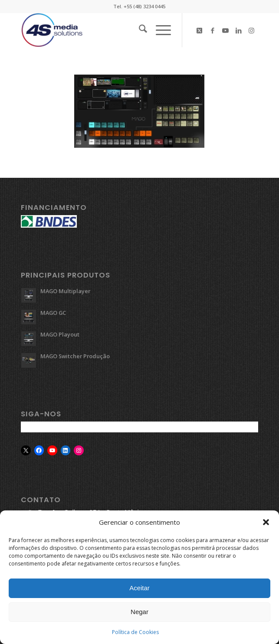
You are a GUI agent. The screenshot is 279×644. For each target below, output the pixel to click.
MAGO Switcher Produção (75, 356)
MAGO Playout (60, 334)
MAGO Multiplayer (65, 291)
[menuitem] (139, 30)
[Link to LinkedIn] (239, 31)
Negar (139, 614)
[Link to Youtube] (226, 31)
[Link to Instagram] (252, 31)
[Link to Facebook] (213, 31)
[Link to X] (200, 31)
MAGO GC (53, 313)
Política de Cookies (135, 634)
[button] (266, 525)
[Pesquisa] (139, 30)
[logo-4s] (116, 30)
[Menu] (159, 30)
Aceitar (139, 590)
